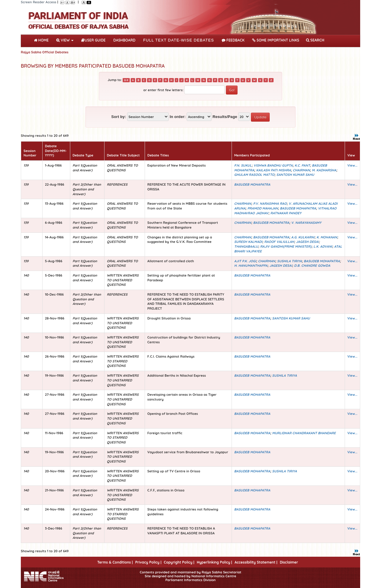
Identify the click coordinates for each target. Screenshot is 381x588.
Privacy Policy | (148, 562)
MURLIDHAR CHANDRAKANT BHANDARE (304, 433)
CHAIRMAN (301, 170)
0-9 (126, 80)
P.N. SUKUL (243, 165)
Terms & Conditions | (115, 562)
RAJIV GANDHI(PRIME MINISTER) (286, 246)
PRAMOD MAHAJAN (263, 208)
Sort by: (119, 117)
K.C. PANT (302, 165)
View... (352, 165)
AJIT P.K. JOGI (245, 261)
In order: (178, 117)
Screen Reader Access (39, 2)
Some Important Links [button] (276, 40)
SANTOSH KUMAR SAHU (295, 175)
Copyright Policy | (179, 562)
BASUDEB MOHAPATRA (252, 184)
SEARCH (315, 40)
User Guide (93, 40)
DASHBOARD (124, 40)
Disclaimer (289, 562)
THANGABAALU (246, 246)
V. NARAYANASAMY (306, 223)
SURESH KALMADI (248, 242)
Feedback (233, 40)
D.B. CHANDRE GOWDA (312, 266)
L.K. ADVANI (323, 246)
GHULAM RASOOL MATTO (254, 175)
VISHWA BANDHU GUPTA (273, 165)
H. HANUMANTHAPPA (251, 266)
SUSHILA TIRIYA (289, 261)
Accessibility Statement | (256, 562)
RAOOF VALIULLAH (279, 242)
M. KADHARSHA (324, 170)
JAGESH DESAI (307, 242)
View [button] (65, 40)
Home (42, 40)
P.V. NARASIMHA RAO (270, 204)
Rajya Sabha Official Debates (45, 52)
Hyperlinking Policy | (214, 562)
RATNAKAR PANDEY (286, 213)
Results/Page (225, 117)
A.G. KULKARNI (303, 237)
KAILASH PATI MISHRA (274, 170)
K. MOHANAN (327, 237)
